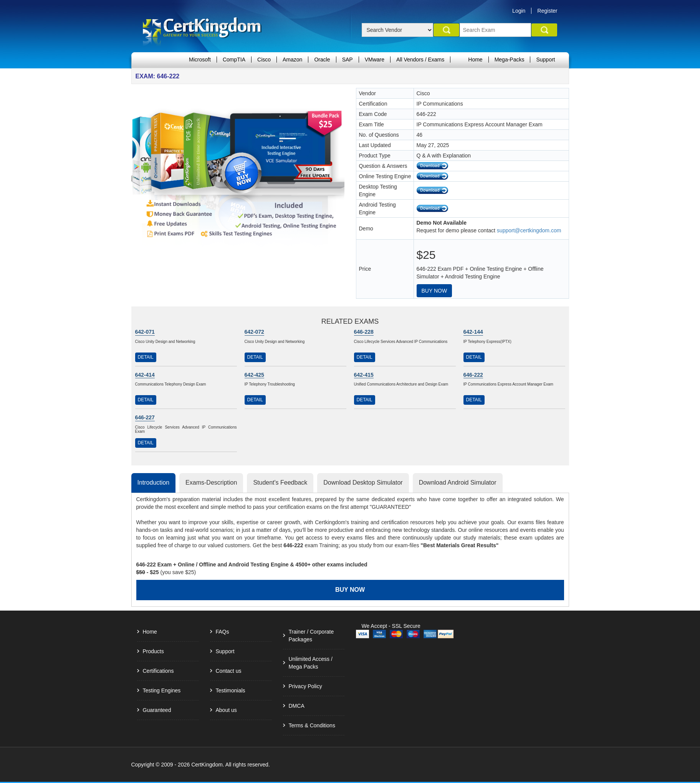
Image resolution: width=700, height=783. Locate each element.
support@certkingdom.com (529, 230)
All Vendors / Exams (420, 60)
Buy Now (434, 291)
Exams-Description (211, 483)
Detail (146, 357)
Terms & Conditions (312, 725)
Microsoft (200, 60)
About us (226, 710)
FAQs (223, 632)
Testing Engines (162, 690)
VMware (375, 60)
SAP (348, 60)
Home (475, 60)
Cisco (264, 60)
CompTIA (234, 60)
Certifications (158, 671)
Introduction (154, 483)
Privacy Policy (305, 686)
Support (545, 60)
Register (547, 11)
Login (519, 11)
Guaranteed (157, 710)
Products (153, 651)
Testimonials (231, 690)
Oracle (322, 60)
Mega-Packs (510, 60)
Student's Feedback (280, 483)
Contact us (229, 671)
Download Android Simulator (458, 483)
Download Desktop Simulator (363, 483)
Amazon (292, 60)
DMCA (297, 706)
